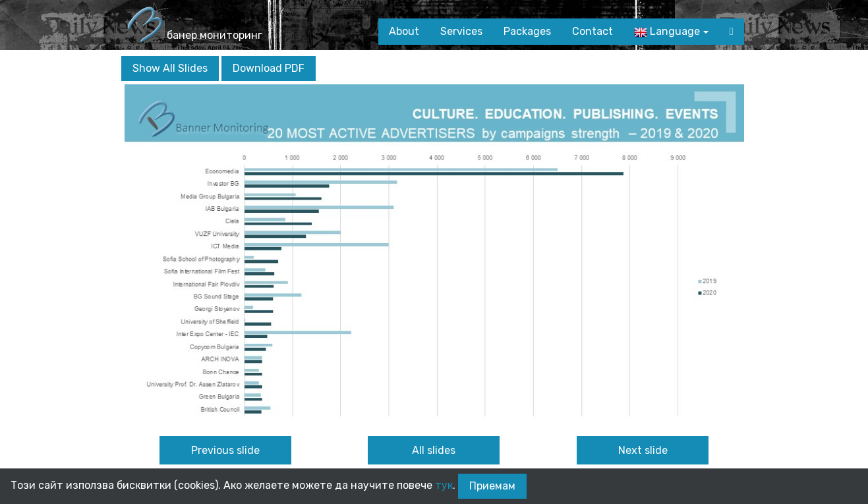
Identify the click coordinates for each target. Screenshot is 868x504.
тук (444, 485)
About (404, 31)
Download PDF (269, 68)
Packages (527, 31)
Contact (593, 31)
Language (667, 32)
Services (461, 31)
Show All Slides (170, 68)
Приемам (492, 486)
